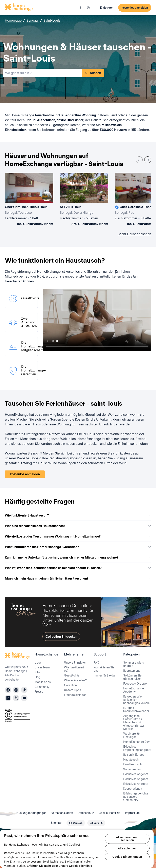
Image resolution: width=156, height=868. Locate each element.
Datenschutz (86, 813)
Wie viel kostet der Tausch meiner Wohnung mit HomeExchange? (78, 536)
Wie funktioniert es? (74, 669)
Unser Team (42, 667)
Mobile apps (43, 682)
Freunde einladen (75, 695)
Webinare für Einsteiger (132, 735)
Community (42, 687)
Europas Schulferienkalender (136, 709)
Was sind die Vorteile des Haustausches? (78, 526)
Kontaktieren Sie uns (104, 669)
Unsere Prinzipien (75, 663)
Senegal (33, 21)
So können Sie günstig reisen (132, 677)
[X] (16, 698)
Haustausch (131, 760)
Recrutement (131, 671)
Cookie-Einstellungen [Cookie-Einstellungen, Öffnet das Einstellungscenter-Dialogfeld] (127, 857)
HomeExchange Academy (134, 690)
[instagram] (16, 690)
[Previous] (139, 160)
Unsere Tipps (73, 690)
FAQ (97, 663)
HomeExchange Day (136, 742)
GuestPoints (72, 675)
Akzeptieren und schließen (127, 839)
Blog (37, 677)
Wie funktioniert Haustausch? (78, 515)
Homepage (13, 21)
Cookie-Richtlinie (109, 813)
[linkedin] (8, 698)
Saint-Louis (52, 21)
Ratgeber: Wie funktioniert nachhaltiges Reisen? (137, 700)
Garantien (70, 685)
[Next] (148, 160)
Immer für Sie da (104, 675)
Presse (39, 692)
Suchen (93, 73)
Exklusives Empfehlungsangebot (137, 748)
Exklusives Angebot (136, 774)
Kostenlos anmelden (135, 8)
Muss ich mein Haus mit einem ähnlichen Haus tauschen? (78, 578)
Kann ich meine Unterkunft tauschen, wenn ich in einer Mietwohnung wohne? (78, 557)
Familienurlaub (133, 764)
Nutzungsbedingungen (31, 813)
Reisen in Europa (134, 755)
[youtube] (24, 698)
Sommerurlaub (133, 769)
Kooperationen (133, 789)
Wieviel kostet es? (75, 680)
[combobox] (43, 73)
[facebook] (8, 690)
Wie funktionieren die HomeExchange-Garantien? (78, 547)
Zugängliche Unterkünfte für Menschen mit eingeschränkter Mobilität (134, 722)
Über (38, 663)
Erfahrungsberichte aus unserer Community (136, 797)
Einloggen (107, 8)
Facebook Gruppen (136, 684)
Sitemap (56, 823)
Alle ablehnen (127, 848)
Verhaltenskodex (62, 813)
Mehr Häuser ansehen (135, 234)
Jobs (37, 672)
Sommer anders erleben (134, 664)
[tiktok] (24, 690)
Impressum (132, 813)
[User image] (47, 196)
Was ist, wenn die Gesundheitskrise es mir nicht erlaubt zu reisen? (78, 568)
